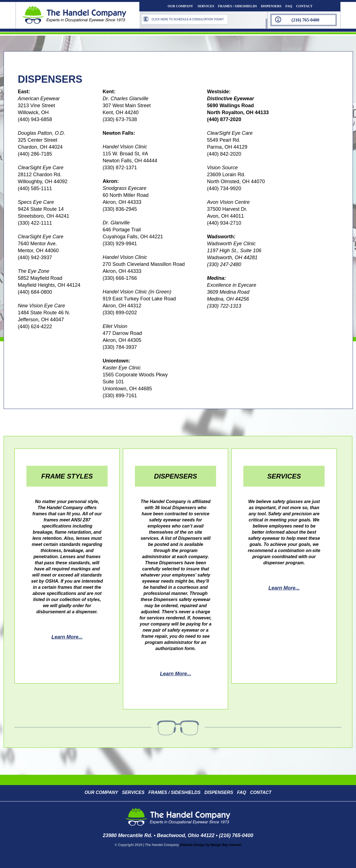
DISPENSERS (271, 6)
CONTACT (304, 6)
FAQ (289, 6)
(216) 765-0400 (305, 20)
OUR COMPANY (180, 6)
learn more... (67, 637)
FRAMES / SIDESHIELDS (238, 6)
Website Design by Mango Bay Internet (211, 845)
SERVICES (206, 6)
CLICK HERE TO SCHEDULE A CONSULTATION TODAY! (188, 19)
